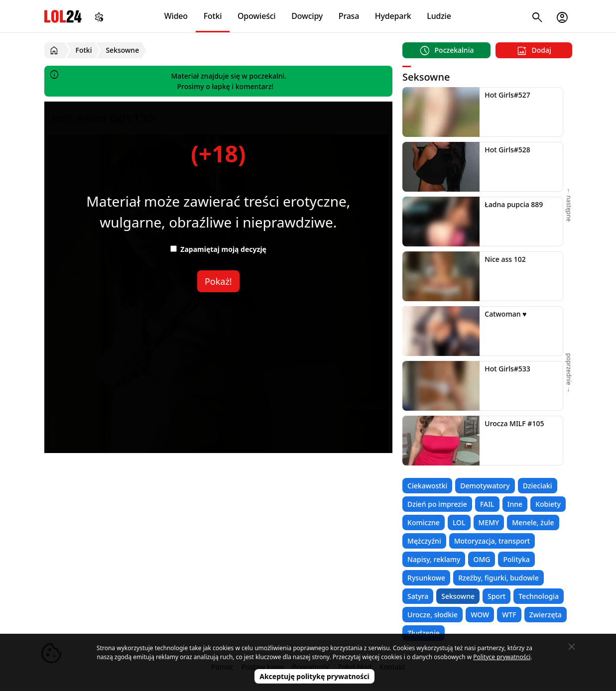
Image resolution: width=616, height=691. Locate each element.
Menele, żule (533, 522)
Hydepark (393, 16)
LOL (459, 522)
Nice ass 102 (505, 259)
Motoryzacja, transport (492, 541)
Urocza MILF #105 (514, 423)
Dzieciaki (538, 486)
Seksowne (458, 596)
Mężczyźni (424, 541)
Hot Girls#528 (507, 150)
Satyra (418, 596)
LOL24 (63, 16)
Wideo (176, 16)
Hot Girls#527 (507, 95)
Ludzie (439, 16)
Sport (496, 596)
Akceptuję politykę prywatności (314, 676)
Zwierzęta (546, 615)
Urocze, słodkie (432, 615)
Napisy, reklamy (434, 559)
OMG (482, 559)
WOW (480, 615)
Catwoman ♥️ (505, 314)
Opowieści (257, 16)
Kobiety (548, 504)
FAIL (487, 504)
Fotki (213, 16)
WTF (509, 615)
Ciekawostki (427, 486)
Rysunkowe (426, 578)
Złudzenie (424, 633)
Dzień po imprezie (437, 504)
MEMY (489, 522)
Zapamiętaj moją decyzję (218, 249)
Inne (515, 504)
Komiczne (424, 522)
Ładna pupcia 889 (514, 204)
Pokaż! (218, 281)
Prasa (349, 16)
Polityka (516, 559)
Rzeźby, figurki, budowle (498, 578)
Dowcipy (307, 16)
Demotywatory (485, 486)
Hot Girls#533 (507, 369)
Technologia (539, 596)
